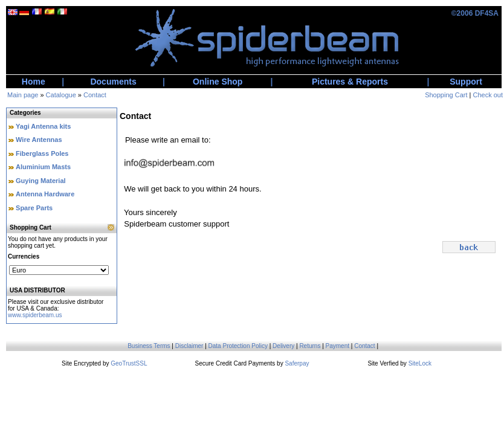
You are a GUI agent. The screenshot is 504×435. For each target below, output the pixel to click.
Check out (488, 95)
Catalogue (61, 95)
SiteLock (420, 363)
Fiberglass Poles (42, 153)
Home (34, 82)
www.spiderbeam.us (35, 315)
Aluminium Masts (43, 167)
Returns (310, 346)
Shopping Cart (446, 95)
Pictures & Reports (350, 82)
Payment (338, 346)
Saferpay (297, 363)
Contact (95, 95)
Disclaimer (189, 346)
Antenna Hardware (45, 194)
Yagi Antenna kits (43, 126)
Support (466, 82)
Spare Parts (34, 208)
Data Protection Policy (238, 346)
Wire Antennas (39, 140)
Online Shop (218, 82)
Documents (113, 82)
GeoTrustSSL (129, 363)
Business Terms (149, 346)
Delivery (283, 346)
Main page (23, 95)
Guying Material (41, 181)
